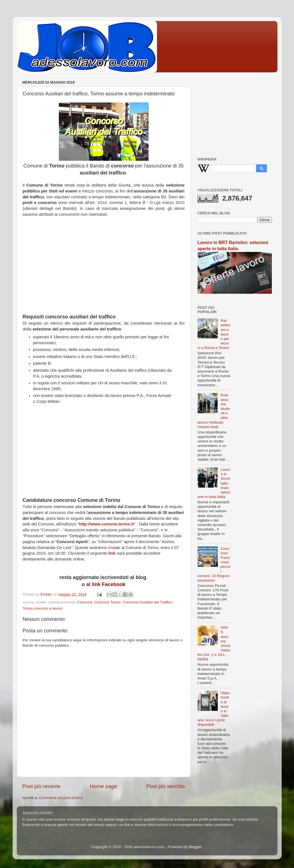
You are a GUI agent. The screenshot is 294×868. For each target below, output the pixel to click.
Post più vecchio (166, 786)
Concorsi (85, 602)
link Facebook (108, 584)
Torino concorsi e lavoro (43, 608)
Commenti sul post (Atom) (61, 798)
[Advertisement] (104, 268)
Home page (103, 786)
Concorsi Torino (107, 602)
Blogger (195, 847)
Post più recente (42, 786)
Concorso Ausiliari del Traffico (147, 602)
